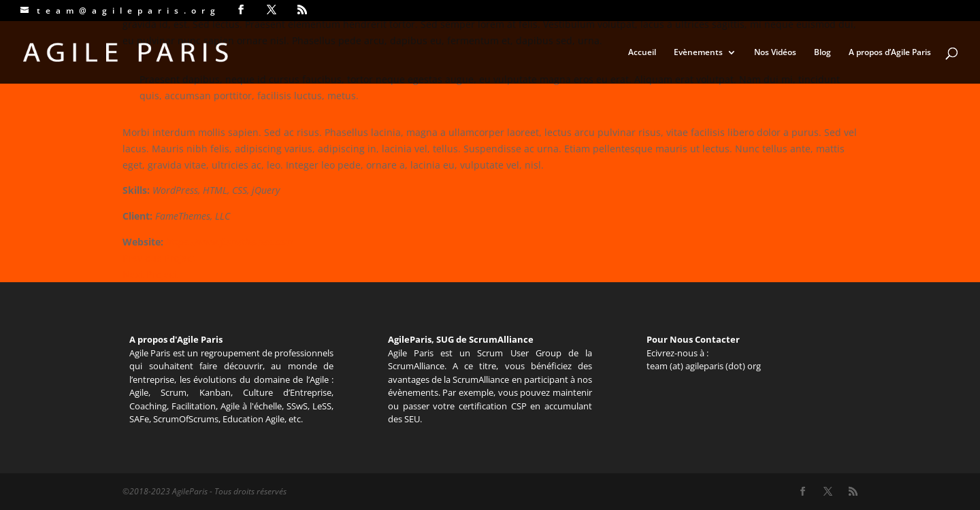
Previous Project (159, 258)
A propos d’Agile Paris (890, 53)
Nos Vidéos (775, 53)
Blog (822, 53)
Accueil (642, 53)
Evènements (698, 53)
